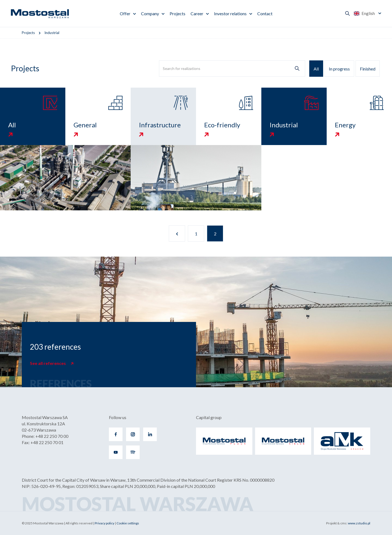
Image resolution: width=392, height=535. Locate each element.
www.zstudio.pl (359, 523)
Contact (265, 13)
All (316, 69)
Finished (368, 69)
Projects (177, 13)
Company (150, 13)
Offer (125, 13)
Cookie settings (128, 523)
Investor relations (230, 13)
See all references (48, 363)
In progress (339, 69)
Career (197, 13)
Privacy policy (105, 523)
